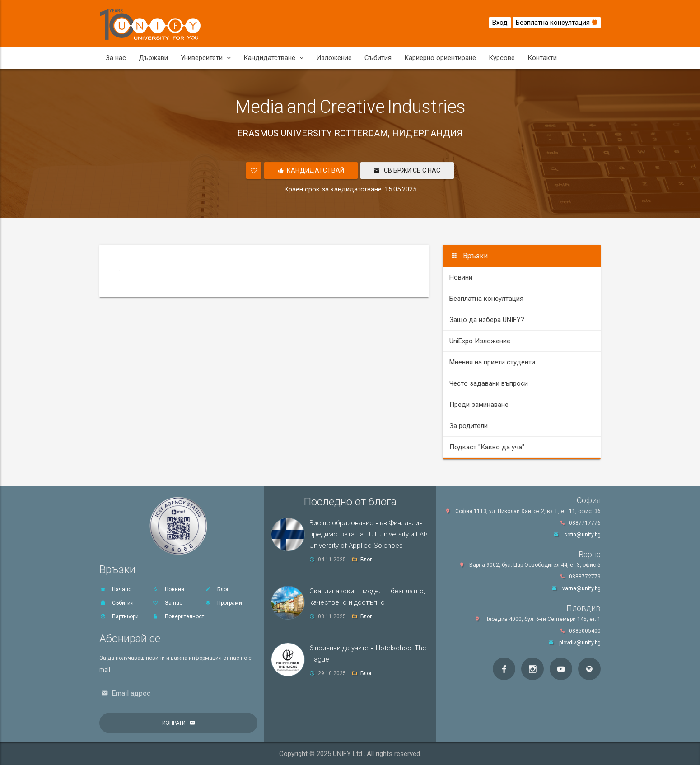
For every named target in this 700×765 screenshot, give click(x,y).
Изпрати (174, 723)
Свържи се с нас (407, 171)
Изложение (334, 58)
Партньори (119, 616)
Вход (500, 23)
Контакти (542, 58)
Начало (115, 589)
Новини (461, 277)
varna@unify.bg (581, 588)
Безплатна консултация (557, 23)
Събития (378, 58)
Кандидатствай (311, 171)
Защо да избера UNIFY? (487, 320)
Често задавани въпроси (489, 383)
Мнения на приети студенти (492, 362)
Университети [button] (206, 58)
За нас (116, 58)
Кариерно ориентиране (440, 58)
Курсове (502, 58)
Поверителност (178, 616)
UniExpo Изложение (480, 341)
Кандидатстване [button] (273, 58)
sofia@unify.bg (582, 535)
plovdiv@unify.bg (580, 643)
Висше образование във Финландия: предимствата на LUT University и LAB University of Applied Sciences (369, 534)
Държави (153, 58)
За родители (469, 426)
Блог (217, 589)
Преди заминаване (479, 405)
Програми (223, 603)
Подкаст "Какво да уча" (487, 447)
